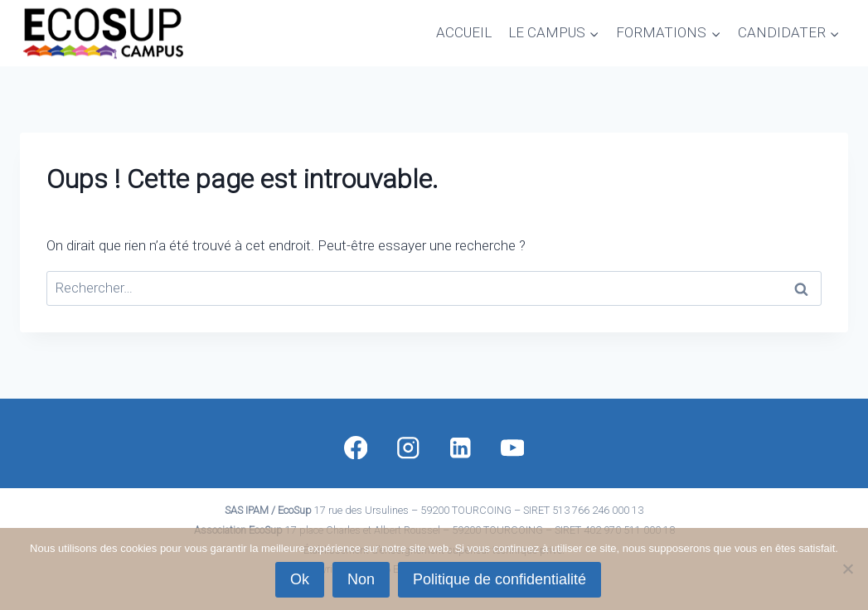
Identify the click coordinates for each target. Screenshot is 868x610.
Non (361, 579)
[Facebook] (355, 447)
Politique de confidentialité (499, 579)
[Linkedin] (460, 447)
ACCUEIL (464, 32)
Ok (300, 579)
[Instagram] (407, 447)
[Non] (847, 569)
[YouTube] (513, 447)
